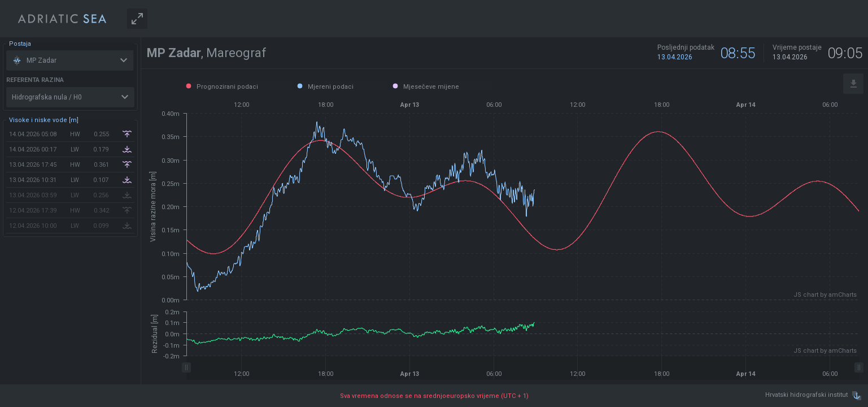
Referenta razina (35, 80)
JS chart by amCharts (825, 295)
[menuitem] (523, 368)
